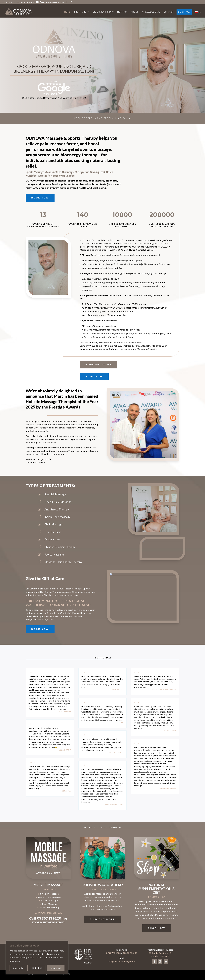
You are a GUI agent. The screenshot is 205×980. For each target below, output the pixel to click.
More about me (99, 364)
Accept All (56, 968)
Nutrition (122, 12)
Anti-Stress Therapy (57, 509)
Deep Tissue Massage (58, 502)
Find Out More (102, 919)
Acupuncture (52, 539)
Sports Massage (54, 554)
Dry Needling (53, 532)
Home (67, 12)
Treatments (80, 12)
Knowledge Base (151, 12)
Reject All (37, 968)
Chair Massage (53, 524)
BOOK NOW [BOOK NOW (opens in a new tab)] (184, 12)
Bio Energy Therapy (103, 12)
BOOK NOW (40, 198)
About (135, 12)
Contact (168, 12)
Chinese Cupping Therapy (60, 547)
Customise (19, 968)
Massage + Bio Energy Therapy (63, 562)
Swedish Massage (55, 494)
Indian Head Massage (58, 517)
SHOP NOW (157, 928)
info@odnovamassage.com (122, 961)
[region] (37, 958)
